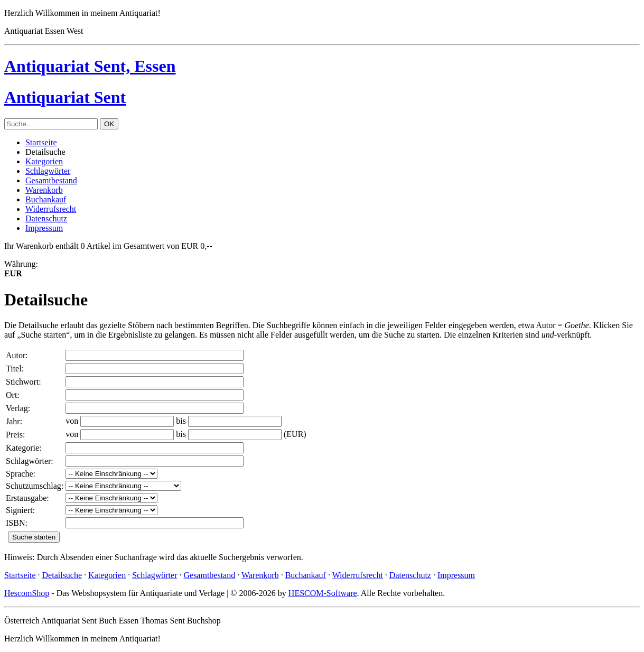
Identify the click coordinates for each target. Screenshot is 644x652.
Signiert (19, 510)
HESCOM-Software (323, 593)
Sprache (20, 474)
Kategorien (44, 161)
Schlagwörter (48, 171)
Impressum (44, 228)
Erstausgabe (26, 498)
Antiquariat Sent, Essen (90, 66)
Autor (16, 355)
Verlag (17, 408)
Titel (14, 369)
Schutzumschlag (34, 486)
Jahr (13, 421)
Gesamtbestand (51, 180)
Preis (14, 435)
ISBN (15, 523)
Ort (11, 395)
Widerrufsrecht (51, 209)
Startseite (41, 142)
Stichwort (22, 382)
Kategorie (22, 448)
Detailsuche (62, 575)
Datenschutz (46, 218)
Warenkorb (44, 190)
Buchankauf (46, 199)
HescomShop (27, 593)
